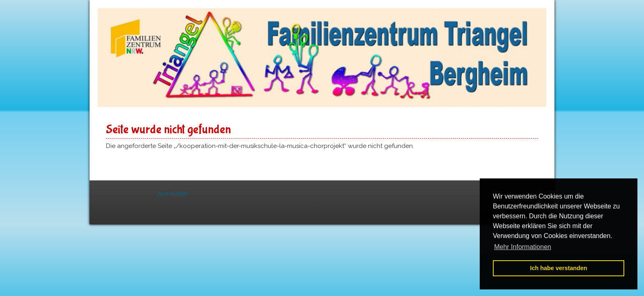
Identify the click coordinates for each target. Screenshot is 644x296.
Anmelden (172, 194)
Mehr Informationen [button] (523, 247)
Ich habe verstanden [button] (558, 268)
